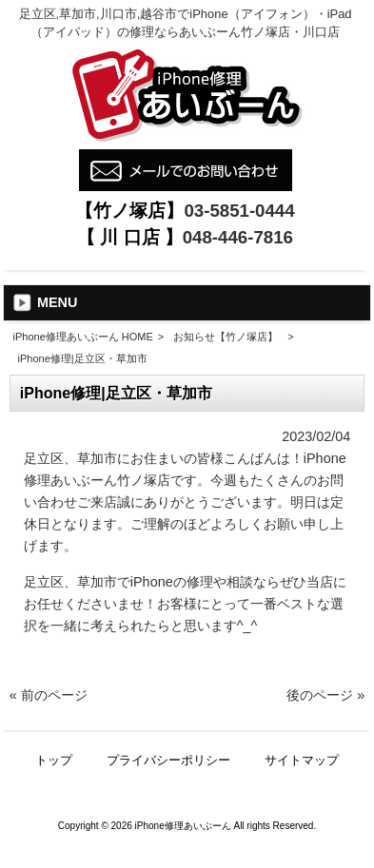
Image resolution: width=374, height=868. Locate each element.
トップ (54, 760)
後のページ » (325, 695)
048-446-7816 (238, 237)
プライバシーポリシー (168, 760)
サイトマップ (302, 760)
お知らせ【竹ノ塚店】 (226, 337)
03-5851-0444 (239, 211)
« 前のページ (49, 695)
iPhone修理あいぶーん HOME (83, 337)
